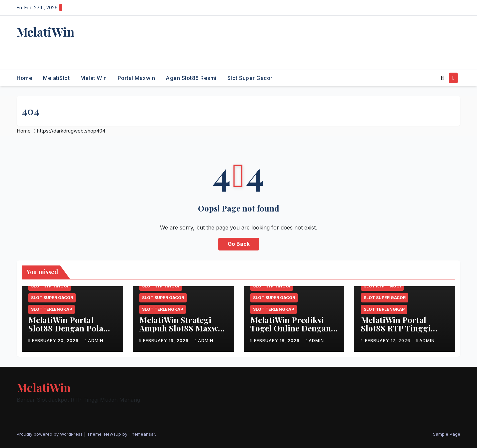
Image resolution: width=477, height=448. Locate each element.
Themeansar (142, 434)
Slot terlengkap (51, 309)
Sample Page (447, 434)
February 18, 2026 (277, 341)
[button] (442, 78)
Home (24, 78)
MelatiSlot (56, 78)
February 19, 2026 (166, 341)
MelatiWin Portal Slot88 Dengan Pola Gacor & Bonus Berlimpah (66, 332)
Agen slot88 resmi (191, 78)
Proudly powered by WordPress (50, 434)
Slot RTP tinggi (50, 286)
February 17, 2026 (388, 341)
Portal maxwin (136, 78)
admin (94, 341)
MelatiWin (45, 32)
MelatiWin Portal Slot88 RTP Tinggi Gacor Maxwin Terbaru (396, 332)
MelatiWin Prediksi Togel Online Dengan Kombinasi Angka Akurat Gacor (291, 332)
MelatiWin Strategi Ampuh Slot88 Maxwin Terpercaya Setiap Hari (182, 332)
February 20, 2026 (56, 341)
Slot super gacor (250, 78)
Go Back (239, 244)
